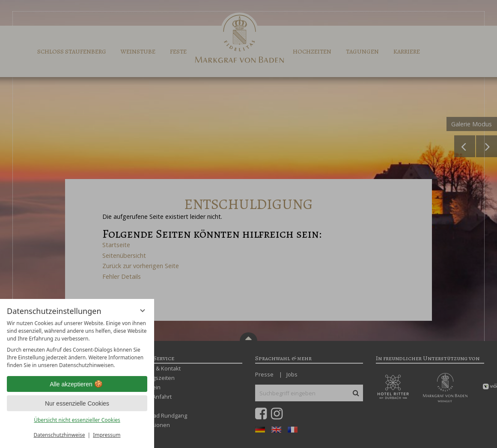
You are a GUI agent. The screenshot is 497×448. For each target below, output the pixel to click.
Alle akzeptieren (77, 384)
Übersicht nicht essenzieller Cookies (77, 420)
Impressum (107, 435)
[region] (77, 344)
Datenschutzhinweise (60, 435)
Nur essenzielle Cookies (77, 403)
